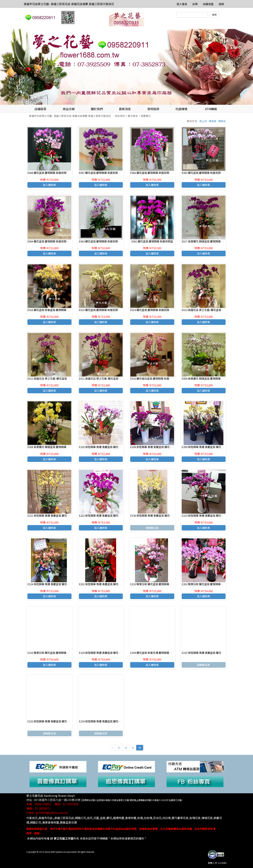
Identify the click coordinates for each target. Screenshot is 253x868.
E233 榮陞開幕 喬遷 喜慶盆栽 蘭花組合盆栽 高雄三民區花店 (62, 721)
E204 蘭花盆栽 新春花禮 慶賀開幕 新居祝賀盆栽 (158, 653)
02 (126, 748)
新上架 (203, 121)
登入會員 (182, 4)
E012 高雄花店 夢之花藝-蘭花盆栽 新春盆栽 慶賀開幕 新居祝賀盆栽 (66, 378)
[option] (126, 67)
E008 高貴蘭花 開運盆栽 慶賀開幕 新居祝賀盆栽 (55, 447)
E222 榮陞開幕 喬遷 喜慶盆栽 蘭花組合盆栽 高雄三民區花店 (113, 515)
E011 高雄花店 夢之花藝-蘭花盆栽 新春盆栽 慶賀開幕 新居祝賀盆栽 (118, 378)
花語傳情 (181, 109)
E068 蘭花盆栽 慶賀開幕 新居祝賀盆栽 (50, 173)
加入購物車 (49, 185)
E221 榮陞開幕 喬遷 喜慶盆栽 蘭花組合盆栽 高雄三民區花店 (62, 515)
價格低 (222, 121)
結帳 (221, 4)
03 (133, 748)
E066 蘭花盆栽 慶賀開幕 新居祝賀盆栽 (152, 173)
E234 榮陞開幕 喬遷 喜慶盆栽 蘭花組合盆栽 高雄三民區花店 (113, 721)
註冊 (195, 4)
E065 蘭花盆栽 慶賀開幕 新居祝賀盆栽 (204, 173)
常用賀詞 (153, 109)
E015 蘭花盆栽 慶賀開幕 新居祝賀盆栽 (101, 310)
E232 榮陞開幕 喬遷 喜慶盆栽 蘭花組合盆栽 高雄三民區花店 (216, 653)
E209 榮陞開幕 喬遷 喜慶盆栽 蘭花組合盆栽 (207, 447)
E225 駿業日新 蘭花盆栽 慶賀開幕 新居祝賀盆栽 (55, 653)
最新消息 (125, 109)
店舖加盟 (208, 4)
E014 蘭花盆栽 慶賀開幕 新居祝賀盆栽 (152, 310)
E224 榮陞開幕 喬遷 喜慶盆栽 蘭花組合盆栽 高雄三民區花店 (62, 584)
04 (140, 748)
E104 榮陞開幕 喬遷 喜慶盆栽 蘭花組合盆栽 (104, 653)
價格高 (213, 121)
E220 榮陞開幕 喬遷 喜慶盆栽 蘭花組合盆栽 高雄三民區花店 (113, 447)
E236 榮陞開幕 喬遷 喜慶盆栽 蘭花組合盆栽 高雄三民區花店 (165, 515)
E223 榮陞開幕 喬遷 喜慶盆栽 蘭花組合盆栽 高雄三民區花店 (216, 515)
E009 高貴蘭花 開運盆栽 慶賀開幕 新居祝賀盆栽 (209, 378)
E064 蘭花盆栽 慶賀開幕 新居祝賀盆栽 (50, 241)
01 (119, 748)
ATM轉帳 (211, 109)
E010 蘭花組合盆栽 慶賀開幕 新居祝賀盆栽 (155, 378)
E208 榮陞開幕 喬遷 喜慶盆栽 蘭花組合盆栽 (155, 447)
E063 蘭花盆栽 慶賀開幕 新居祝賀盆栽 (101, 241)
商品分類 (69, 109)
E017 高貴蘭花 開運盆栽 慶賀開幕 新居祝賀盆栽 (209, 241)
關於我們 (97, 109)
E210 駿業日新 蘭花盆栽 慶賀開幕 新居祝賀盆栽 (158, 584)
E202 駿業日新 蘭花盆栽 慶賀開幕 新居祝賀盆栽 (209, 584)
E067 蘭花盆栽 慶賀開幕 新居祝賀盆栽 (101, 173)
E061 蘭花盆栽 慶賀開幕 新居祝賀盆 (152, 241)
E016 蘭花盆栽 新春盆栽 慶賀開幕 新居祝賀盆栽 (55, 310)
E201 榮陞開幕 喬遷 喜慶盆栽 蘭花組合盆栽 (104, 584)
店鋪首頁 (40, 109)
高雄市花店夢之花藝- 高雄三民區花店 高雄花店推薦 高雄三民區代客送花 (69, 4)
